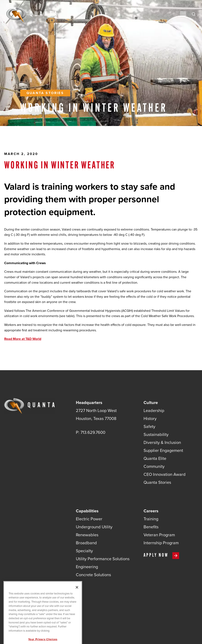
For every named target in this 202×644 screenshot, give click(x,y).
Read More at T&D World (23, 339)
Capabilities (87, 511)
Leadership (154, 411)
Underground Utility (94, 527)
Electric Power (89, 519)
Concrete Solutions (93, 575)
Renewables (87, 535)
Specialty (84, 551)
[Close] (77, 597)
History (150, 418)
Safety (149, 426)
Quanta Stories (45, 93)
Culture (151, 403)
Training (151, 519)
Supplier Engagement (163, 450)
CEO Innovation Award (165, 474)
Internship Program (161, 543)
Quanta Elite (155, 458)
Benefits (151, 527)
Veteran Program (159, 535)
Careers (151, 511)
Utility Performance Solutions (103, 559)
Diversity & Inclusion (162, 442)
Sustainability (156, 434)
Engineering (87, 567)
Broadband (86, 543)
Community (154, 466)
